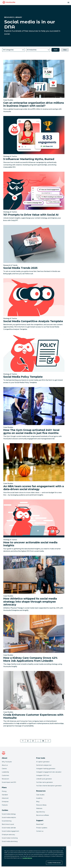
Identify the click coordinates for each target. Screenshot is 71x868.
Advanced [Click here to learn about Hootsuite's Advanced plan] (5, 798)
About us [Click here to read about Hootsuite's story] (5, 765)
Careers (4, 769)
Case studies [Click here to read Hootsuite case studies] (40, 795)
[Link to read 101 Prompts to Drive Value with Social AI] (34, 197)
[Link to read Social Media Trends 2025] (34, 250)
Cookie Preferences (54, 863)
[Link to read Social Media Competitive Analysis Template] (34, 305)
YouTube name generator (45, 782)
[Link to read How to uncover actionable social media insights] (34, 526)
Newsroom (5, 779)
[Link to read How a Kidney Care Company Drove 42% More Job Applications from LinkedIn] (34, 642)
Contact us (40, 831)
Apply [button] (56, 50)
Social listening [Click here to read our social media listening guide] (7, 821)
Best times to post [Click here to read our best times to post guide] (8, 824)
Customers (5, 775)
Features (5, 805)
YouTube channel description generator (49, 786)
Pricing (4, 791)
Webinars (39, 808)
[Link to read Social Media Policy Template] (34, 359)
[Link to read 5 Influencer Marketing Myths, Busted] (34, 143)
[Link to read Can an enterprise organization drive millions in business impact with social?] (34, 87)
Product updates (42, 828)
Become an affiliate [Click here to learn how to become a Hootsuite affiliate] (43, 815)
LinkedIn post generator (44, 779)
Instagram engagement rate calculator (49, 772)
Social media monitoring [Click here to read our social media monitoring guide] (10, 838)
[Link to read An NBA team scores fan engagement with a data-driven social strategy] (34, 470)
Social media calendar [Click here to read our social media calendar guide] (9, 828)
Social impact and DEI (9, 782)
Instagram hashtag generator (46, 769)
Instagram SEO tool (43, 775)
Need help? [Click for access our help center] (40, 824)
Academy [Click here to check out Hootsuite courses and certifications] (39, 798)
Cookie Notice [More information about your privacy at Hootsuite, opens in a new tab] (27, 858)
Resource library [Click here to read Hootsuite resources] (41, 805)
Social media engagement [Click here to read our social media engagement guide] (10, 831)
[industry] (38, 50)
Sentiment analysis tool (44, 765)
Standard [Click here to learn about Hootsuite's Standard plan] (5, 795)
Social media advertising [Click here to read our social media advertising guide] (10, 841)
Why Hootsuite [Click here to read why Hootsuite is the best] (7, 762)
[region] (34, 856)
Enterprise (5, 802)
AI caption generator (43, 762)
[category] (13, 50)
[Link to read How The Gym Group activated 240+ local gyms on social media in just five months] (34, 414)
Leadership (5, 772)
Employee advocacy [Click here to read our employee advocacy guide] (8, 835)
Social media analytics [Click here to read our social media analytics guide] (9, 817)
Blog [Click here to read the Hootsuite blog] (38, 802)
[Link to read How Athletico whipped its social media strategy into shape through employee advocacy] (34, 584)
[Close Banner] (63, 848)
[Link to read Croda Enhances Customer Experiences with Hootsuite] (34, 700)
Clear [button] (65, 50)
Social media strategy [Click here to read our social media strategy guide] (9, 814)
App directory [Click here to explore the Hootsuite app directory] (41, 812)
